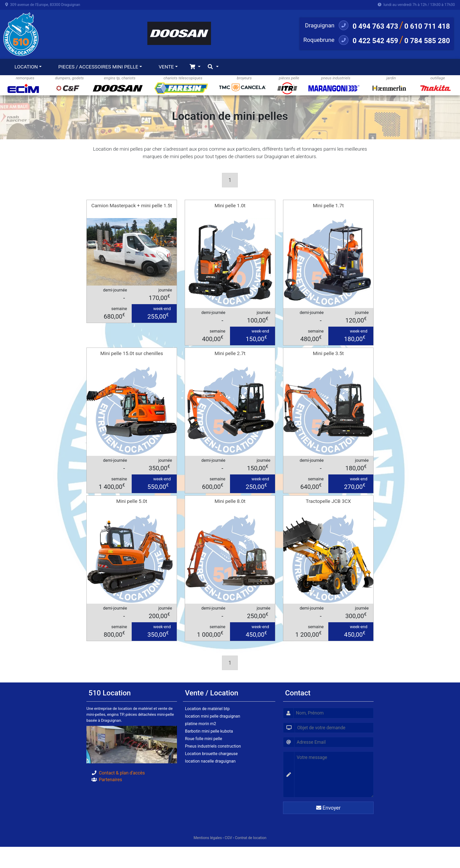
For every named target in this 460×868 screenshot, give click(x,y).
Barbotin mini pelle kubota (209, 731)
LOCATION (26, 67)
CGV (228, 838)
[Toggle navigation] (195, 67)
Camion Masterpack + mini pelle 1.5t (132, 206)
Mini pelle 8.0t (230, 501)
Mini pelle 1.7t (328, 206)
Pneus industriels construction (213, 746)
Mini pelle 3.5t (328, 353)
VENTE (166, 67)
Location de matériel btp (207, 709)
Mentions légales (208, 838)
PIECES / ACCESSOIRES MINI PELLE (98, 67)
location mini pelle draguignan (213, 716)
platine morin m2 (201, 724)
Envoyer (328, 808)
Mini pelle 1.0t (230, 206)
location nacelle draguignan (210, 761)
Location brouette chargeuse (211, 754)
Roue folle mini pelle (204, 739)
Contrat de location (251, 838)
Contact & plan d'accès (122, 773)
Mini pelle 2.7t (230, 353)
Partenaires (110, 780)
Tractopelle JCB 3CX (328, 501)
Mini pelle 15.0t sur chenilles (132, 353)
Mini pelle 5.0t (132, 501)
